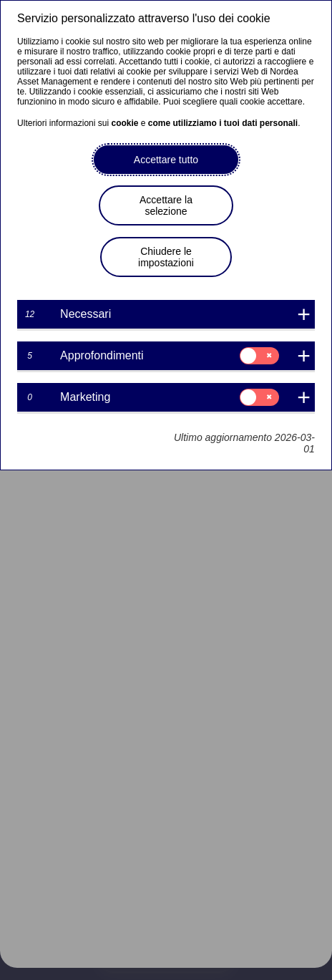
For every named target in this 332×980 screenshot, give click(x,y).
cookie (125, 123)
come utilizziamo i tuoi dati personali (223, 123)
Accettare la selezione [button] (166, 205)
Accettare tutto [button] (166, 160)
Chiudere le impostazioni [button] (166, 257)
